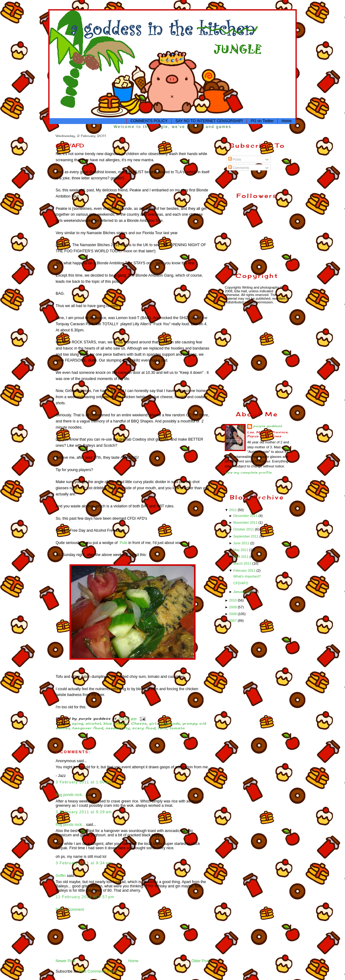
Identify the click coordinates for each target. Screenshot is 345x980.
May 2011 (241, 550)
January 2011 (244, 592)
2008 (233, 614)
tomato (177, 728)
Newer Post (65, 961)
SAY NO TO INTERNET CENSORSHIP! (209, 121)
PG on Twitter (262, 121)
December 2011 (246, 516)
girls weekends (165, 724)
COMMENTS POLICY (149, 121)
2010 (233, 600)
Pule (123, 543)
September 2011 (246, 536)
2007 (233, 621)
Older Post (200, 961)
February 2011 (245, 570)
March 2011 (243, 563)
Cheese (139, 724)
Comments (239, 168)
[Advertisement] (75, 935)
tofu (162, 728)
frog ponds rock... (70, 795)
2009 (233, 607)
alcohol (93, 724)
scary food (144, 728)
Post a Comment (70, 910)
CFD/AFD (70, 145)
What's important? (247, 576)
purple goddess (268, 426)
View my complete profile (248, 472)
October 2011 (244, 529)
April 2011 (241, 557)
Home (287, 121)
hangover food (88, 728)
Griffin (61, 876)
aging (77, 724)
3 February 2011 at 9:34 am (84, 863)
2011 (233, 510)
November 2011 (246, 522)
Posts (235, 159)
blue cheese (116, 724)
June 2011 (242, 543)
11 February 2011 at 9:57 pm (85, 897)
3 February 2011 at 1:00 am (84, 782)
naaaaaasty (118, 728)
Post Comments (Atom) (98, 971)
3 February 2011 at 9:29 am (84, 812)
